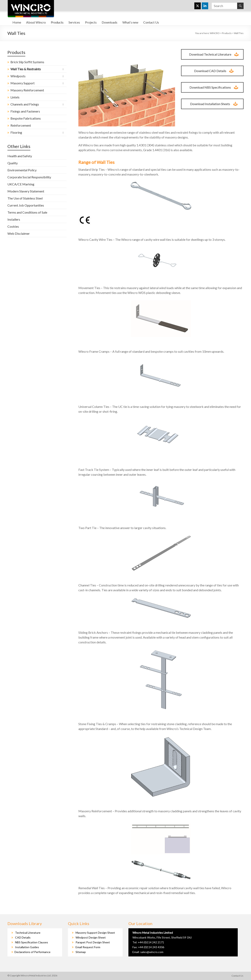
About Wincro (36, 22)
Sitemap (81, 952)
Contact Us (151, 22)
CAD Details (23, 937)
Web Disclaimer (19, 233)
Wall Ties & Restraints (26, 69)
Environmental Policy (22, 170)
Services (74, 22)
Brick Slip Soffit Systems (27, 62)
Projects (91, 22)
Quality (13, 163)
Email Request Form (88, 947)
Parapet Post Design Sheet (93, 942)
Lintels (15, 97)
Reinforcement (21, 125)
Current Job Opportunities (26, 205)
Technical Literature (28, 933)
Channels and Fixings (25, 104)
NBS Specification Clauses (32, 942)
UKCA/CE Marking (21, 184)
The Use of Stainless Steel (25, 198)
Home (17, 22)
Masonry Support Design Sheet (95, 933)
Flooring (16, 132)
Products (57, 22)
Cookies (13, 226)
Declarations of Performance (32, 952)
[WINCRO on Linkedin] (205, 6)
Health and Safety (20, 156)
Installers (14, 219)
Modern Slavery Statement (26, 191)
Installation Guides (27, 947)
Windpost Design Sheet (91, 937)
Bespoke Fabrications (26, 118)
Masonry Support (23, 83)
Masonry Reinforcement (27, 90)
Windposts (18, 76)
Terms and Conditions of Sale (27, 212)
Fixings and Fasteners (25, 111)
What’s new (130, 22)
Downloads (110, 22)
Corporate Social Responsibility (29, 177)
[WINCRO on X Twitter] (198, 6)
